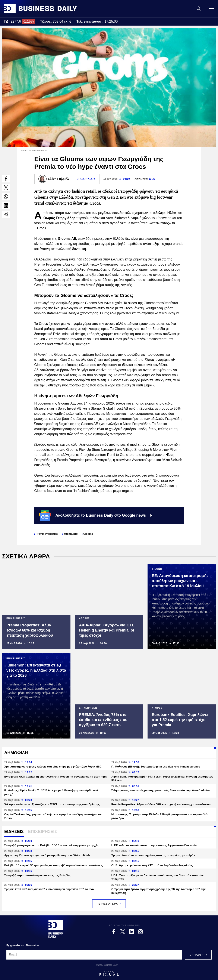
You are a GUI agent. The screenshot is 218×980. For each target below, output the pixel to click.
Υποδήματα (70, 534)
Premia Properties (47, 534)
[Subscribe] (197, 955)
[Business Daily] (56, 929)
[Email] (94, 955)
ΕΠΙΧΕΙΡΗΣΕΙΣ (86, 179)
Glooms (88, 534)
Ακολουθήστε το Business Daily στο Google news (96, 515)
